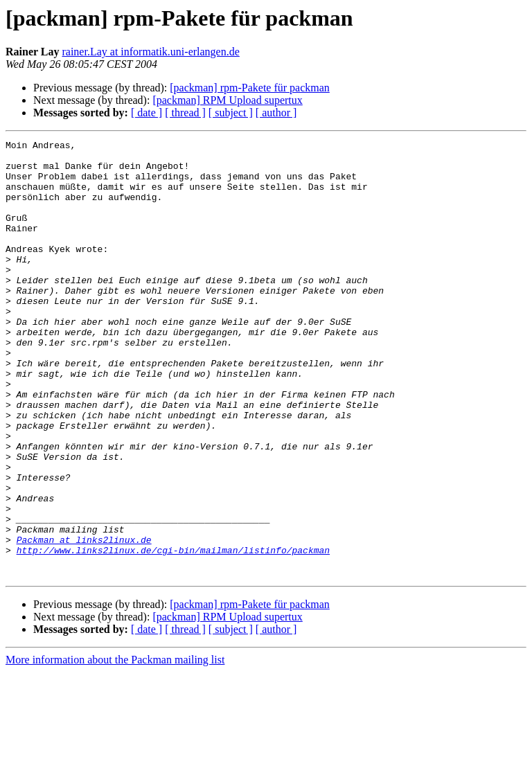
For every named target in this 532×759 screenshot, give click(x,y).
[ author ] (276, 113)
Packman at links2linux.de (84, 620)
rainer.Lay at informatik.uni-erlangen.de (150, 52)
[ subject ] (231, 113)
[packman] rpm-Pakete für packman (250, 88)
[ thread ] (185, 113)
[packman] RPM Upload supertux (227, 100)
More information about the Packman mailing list (115, 747)
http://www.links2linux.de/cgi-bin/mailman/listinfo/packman (173, 633)
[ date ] (147, 113)
